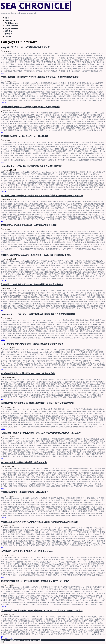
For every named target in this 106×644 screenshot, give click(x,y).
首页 (7, 17)
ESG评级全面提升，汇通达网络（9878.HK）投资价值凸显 (28, 374)
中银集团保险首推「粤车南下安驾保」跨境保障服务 (25, 492)
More (4, 73)
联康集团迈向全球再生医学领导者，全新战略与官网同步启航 (29, 225)
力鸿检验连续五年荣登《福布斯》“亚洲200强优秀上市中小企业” (30, 107)
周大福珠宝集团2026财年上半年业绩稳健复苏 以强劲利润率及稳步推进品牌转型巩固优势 (42, 196)
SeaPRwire (10, 20)
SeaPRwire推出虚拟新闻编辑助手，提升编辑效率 (24, 462)
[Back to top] (2, 642)
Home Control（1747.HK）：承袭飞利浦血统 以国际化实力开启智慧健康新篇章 (38, 314)
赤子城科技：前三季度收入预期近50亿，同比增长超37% (27, 551)
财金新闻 (9, 31)
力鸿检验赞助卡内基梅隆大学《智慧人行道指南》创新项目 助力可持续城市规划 (37, 403)
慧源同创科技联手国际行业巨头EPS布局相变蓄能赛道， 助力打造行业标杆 (35, 581)
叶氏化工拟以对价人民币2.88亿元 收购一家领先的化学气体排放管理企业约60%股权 (39, 522)
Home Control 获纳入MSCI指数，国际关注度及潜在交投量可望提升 (32, 344)
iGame (8, 36)
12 (11, 638)
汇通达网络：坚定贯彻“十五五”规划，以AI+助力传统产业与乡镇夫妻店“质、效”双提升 (41, 433)
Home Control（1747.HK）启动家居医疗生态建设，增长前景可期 (31, 166)
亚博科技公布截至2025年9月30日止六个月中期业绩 (25, 136)
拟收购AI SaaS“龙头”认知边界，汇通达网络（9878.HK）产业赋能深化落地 (36, 255)
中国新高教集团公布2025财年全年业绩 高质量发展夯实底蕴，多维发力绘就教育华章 (40, 77)
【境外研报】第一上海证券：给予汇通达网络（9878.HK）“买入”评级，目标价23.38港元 (42, 611)
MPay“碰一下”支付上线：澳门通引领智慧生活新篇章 (25, 47)
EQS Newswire (12, 28)
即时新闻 (9, 34)
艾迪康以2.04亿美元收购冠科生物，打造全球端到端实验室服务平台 (32, 285)
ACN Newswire (12, 23)
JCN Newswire (12, 26)
